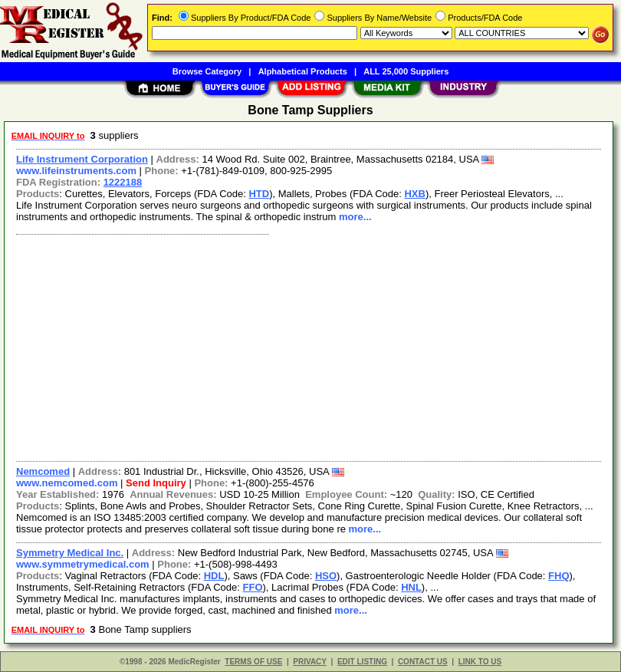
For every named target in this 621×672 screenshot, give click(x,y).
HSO (326, 576)
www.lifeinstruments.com (76, 171)
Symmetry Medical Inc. (70, 553)
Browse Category (207, 71)
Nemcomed (43, 471)
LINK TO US (480, 662)
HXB (414, 194)
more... (355, 217)
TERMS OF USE (253, 662)
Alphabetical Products (303, 71)
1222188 (123, 182)
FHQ (559, 576)
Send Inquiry (156, 483)
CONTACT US (423, 662)
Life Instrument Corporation (82, 159)
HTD (259, 194)
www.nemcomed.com (67, 483)
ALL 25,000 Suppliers (406, 71)
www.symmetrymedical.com (83, 564)
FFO (253, 587)
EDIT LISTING (362, 662)
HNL (411, 587)
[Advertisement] (306, 346)
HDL (214, 576)
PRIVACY (310, 662)
